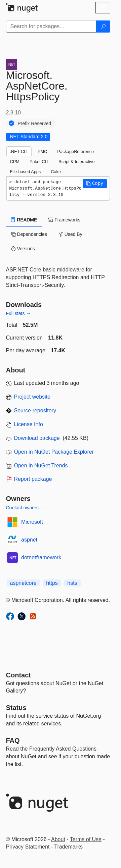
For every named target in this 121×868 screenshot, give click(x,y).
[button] (95, 184)
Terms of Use (86, 839)
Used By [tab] (70, 234)
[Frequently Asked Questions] (13, 741)
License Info (29, 424)
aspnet (29, 540)
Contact (18, 675)
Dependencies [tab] (29, 234)
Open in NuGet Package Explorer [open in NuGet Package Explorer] (54, 452)
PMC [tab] (42, 151)
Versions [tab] (23, 249)
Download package (37, 438)
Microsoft (32, 522)
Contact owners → (25, 508)
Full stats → (18, 313)
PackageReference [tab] (75, 151)
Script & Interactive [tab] (76, 162)
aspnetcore (23, 583)
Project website (32, 397)
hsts (72, 583)
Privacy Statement (28, 847)
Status (16, 708)
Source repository (35, 411)
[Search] (103, 27)
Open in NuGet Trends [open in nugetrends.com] (41, 466)
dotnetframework (41, 557)
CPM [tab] (15, 162)
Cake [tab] (56, 172)
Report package (33, 479)
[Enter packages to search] (51, 27)
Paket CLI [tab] (39, 162)
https (52, 583)
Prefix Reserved (35, 123)
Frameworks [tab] (64, 220)
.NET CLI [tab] (19, 151)
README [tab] (24, 220)
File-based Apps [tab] (26, 172)
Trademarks (68, 847)
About (58, 839)
